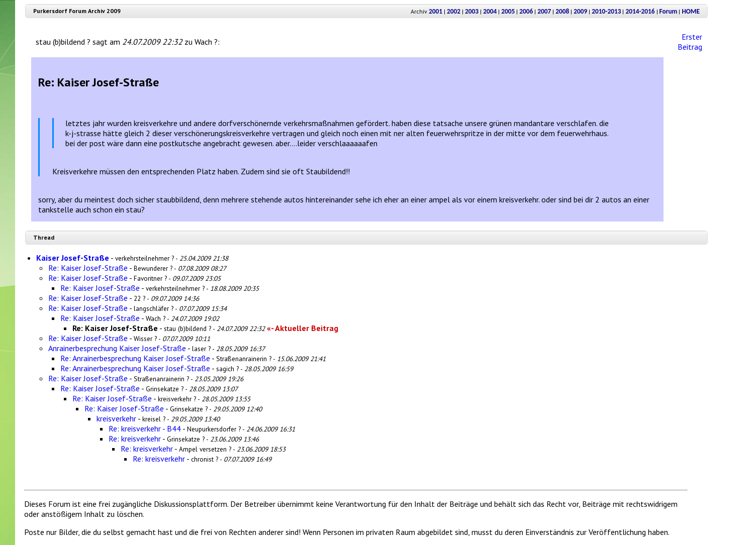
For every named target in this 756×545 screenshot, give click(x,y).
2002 (454, 11)
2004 (490, 11)
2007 (544, 11)
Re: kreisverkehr (135, 439)
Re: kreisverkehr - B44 (145, 428)
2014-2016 (640, 11)
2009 (580, 11)
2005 (508, 11)
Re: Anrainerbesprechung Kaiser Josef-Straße (135, 358)
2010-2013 (606, 11)
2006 (526, 11)
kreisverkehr (116, 418)
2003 (472, 11)
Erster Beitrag (690, 42)
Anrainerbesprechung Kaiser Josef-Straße (117, 348)
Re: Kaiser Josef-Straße (88, 268)
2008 (562, 11)
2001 (436, 11)
